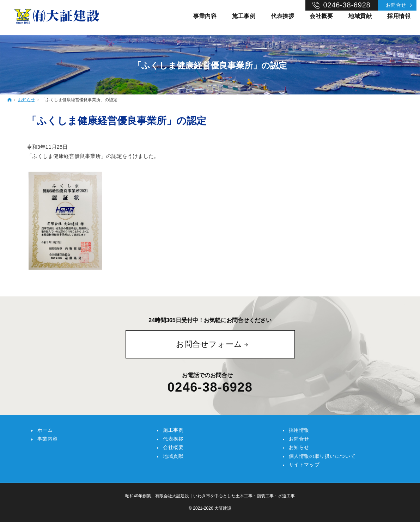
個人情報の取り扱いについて (322, 456)
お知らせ (299, 447)
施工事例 (173, 430)
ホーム (45, 430)
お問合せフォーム (209, 344)
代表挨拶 (173, 439)
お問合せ (396, 5)
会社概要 (173, 447)
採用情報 (299, 430)
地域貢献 (173, 456)
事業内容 (48, 439)
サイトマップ (304, 465)
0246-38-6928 (210, 387)
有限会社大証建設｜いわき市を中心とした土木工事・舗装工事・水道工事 (225, 496)
